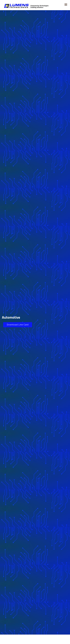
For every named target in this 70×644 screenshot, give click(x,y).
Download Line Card (18, 325)
